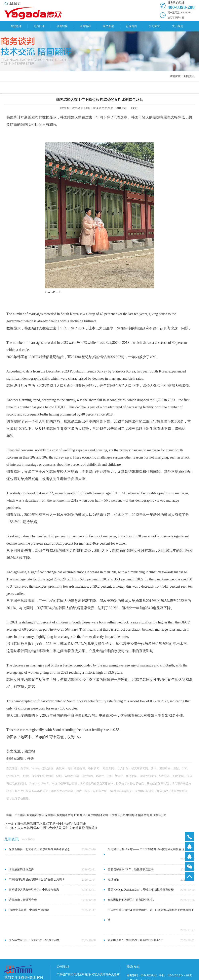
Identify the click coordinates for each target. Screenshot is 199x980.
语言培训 (85, 26)
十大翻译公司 (117, 815)
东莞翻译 (32, 815)
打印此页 (122, 108)
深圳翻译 (50, 815)
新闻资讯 (189, 76)
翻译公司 (144, 815)
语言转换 (62, 26)
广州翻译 (20, 815)
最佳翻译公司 (158, 815)
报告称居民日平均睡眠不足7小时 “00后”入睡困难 (52, 824)
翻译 (41, 815)
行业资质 (131, 26)
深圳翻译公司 (100, 815)
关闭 (135, 108)
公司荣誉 (154, 26)
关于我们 (178, 26)
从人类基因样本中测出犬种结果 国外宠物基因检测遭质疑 (57, 828)
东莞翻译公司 (65, 815)
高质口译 (39, 26)
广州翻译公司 (82, 815)
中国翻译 (132, 815)
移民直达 (108, 26)
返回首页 (15, 3)
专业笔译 (16, 26)
